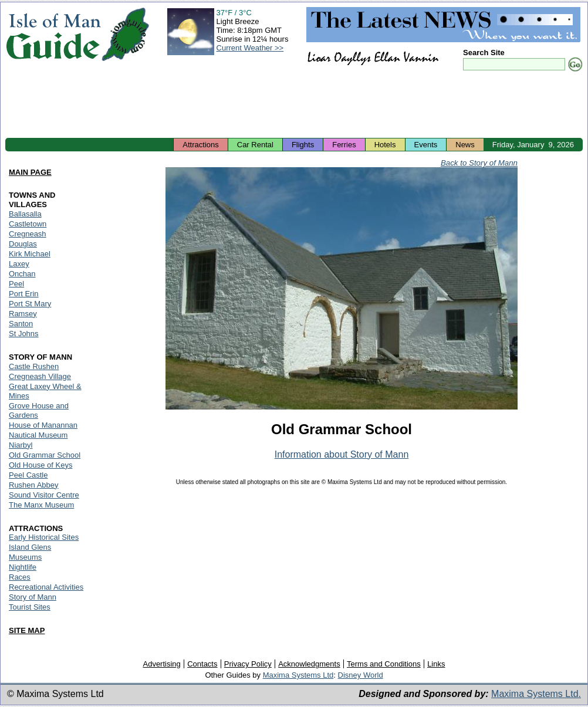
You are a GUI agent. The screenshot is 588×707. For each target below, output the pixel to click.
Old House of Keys (40, 465)
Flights (303, 145)
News (465, 145)
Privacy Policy (248, 664)
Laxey (19, 264)
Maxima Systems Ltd (298, 675)
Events (426, 145)
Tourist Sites (30, 607)
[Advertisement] (294, 106)
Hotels (385, 145)
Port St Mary (30, 304)
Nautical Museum (38, 435)
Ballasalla (25, 214)
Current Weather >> (250, 48)
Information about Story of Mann (342, 454)
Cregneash (28, 234)
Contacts (202, 664)
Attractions (200, 145)
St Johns (24, 334)
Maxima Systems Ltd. (536, 694)
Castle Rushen (34, 366)
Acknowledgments (309, 664)
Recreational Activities (46, 587)
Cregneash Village (40, 376)
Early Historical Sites (44, 537)
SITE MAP (27, 630)
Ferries (344, 145)
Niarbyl (21, 445)
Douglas (23, 244)
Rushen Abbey (34, 485)
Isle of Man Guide (53, 34)
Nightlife (23, 567)
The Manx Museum (41, 505)
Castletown (28, 224)
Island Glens (30, 547)
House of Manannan (43, 425)
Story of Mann (33, 597)
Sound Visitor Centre (44, 495)
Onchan (22, 274)
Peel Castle (28, 475)
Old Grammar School (45, 455)
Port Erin (24, 294)
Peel (16, 284)
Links (436, 664)
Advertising (161, 664)
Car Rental (255, 145)
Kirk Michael (30, 254)
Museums (25, 557)
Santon (21, 324)
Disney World (361, 675)
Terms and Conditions (384, 664)
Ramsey (23, 314)
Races (20, 577)
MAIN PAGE (30, 172)
